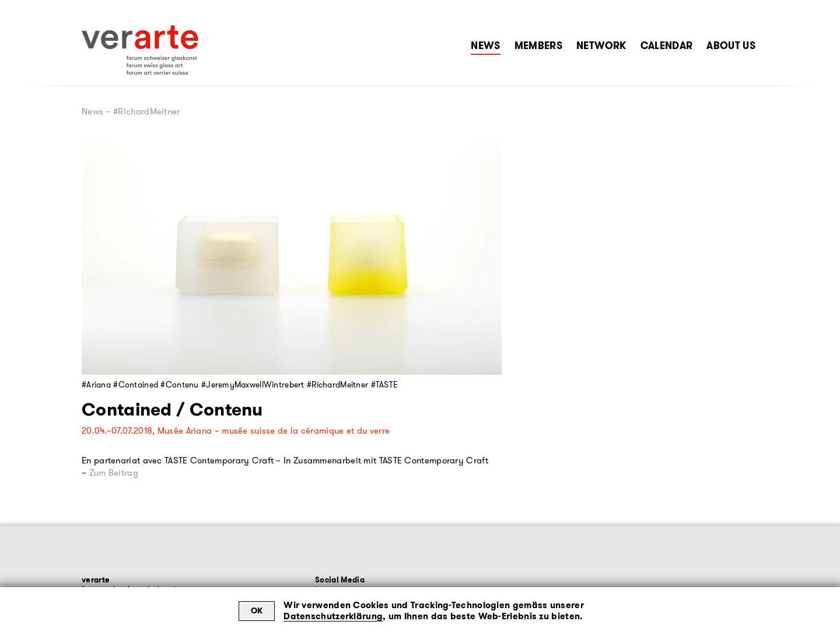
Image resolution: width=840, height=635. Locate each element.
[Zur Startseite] (140, 50)
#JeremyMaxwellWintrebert (253, 385)
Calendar (667, 46)
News (485, 46)
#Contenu (179, 385)
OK (257, 610)
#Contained (136, 385)
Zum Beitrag (114, 473)
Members (538, 46)
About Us (731, 46)
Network (601, 46)
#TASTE (385, 385)
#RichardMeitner (337, 385)
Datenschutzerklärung (333, 616)
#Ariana (96, 385)
